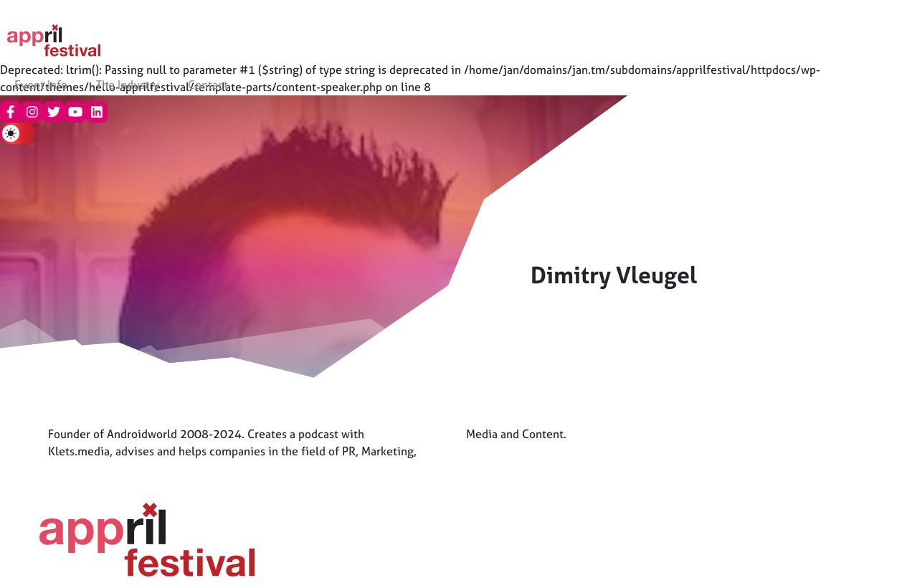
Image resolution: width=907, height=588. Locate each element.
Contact (208, 85)
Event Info (41, 85)
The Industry (128, 85)
